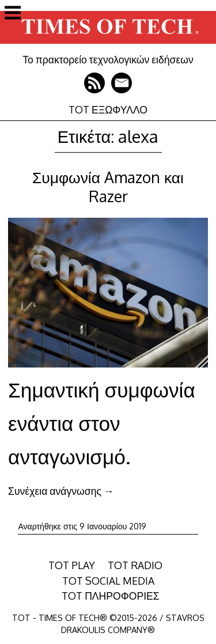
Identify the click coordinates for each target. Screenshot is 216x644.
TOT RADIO (135, 565)
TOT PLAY (72, 565)
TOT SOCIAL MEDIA (108, 581)
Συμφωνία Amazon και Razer (108, 187)
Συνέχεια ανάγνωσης (61, 491)
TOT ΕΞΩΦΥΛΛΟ (108, 109)
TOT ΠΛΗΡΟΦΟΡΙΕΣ (111, 596)
